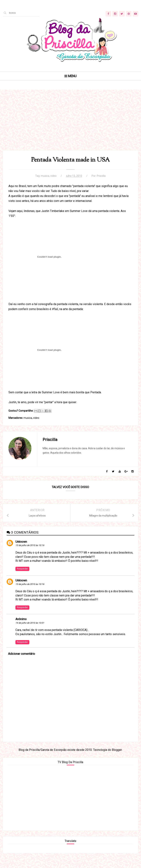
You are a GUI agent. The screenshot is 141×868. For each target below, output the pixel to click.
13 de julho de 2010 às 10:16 (30, 545)
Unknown (21, 542)
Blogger (117, 750)
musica (45, 176)
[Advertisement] (70, 124)
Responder (22, 569)
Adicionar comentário (22, 654)
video (53, 176)
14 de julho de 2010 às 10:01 (30, 623)
